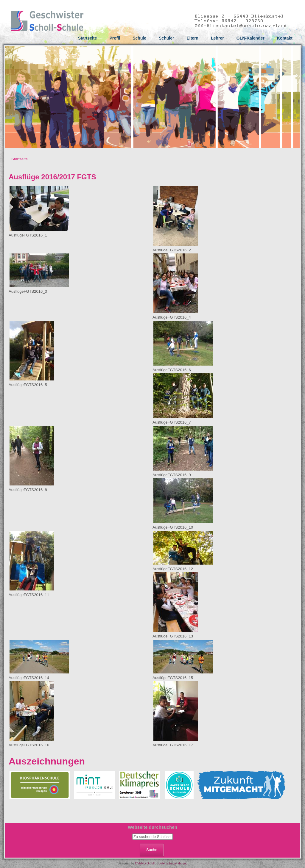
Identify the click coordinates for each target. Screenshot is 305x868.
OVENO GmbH (145, 863)
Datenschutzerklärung (173, 863)
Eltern (192, 38)
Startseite (88, 38)
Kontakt (285, 38)
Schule (139, 38)
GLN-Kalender (250, 38)
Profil (115, 38)
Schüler (166, 38)
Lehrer (217, 38)
